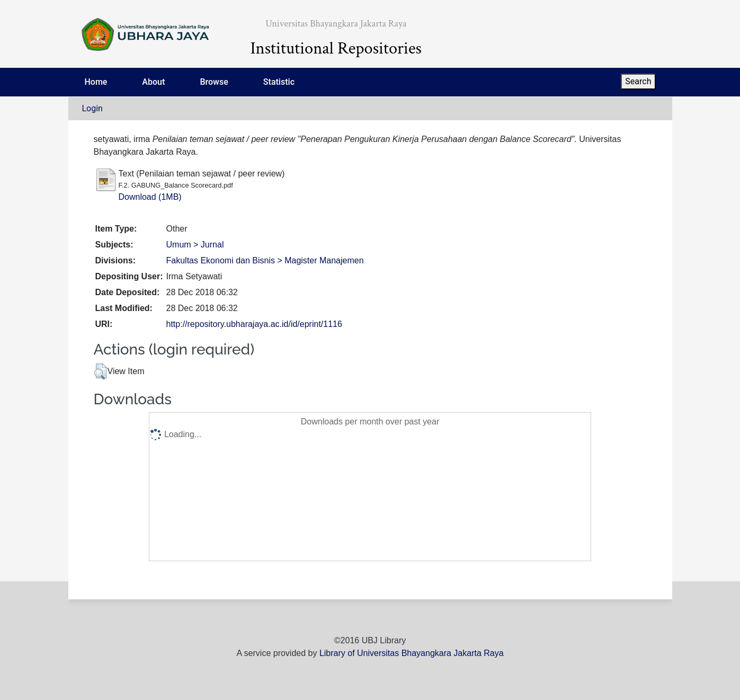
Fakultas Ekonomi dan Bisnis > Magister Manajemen (265, 260)
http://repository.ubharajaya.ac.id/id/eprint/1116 (254, 324)
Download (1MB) (150, 197)
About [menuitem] (153, 82)
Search (638, 81)
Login (92, 108)
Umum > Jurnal (195, 245)
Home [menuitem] (96, 82)
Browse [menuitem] (214, 82)
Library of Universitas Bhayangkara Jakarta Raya (412, 653)
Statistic (279, 82)
